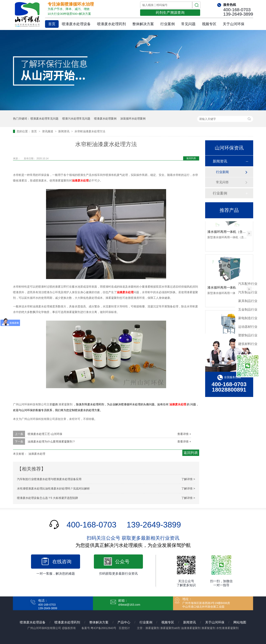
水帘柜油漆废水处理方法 (90, 131)
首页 (52, 24)
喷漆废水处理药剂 (111, 24)
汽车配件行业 (248, 284)
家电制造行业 (248, 318)
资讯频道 (48, 131)
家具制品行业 (248, 301)
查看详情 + (184, 434)
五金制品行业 (248, 310)
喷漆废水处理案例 (105, 119)
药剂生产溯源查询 (170, 13)
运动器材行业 (248, 327)
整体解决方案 (143, 24)
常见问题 (188, 24)
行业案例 (168, 24)
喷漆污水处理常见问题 (76, 119)
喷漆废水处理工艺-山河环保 (45, 434)
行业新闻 (222, 172)
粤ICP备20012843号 (103, 628)
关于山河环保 (234, 24)
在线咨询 (62, 562)
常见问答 (222, 182)
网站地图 (240, 622)
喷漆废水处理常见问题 (44, 119)
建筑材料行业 (248, 344)
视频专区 (209, 24)
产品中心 (124, 622)
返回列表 (191, 158)
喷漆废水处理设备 (76, 24)
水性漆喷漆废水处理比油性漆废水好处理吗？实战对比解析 (53, 488)
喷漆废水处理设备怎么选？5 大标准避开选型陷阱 (48, 498)
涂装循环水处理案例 (133, 119)
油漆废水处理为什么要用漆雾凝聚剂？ (51, 442)
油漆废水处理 (80, 180)
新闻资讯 (64, 131)
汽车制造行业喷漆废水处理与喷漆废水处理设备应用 (49, 479)
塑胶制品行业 (248, 335)
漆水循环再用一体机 (222, 289)
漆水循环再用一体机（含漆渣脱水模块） (236, 233)
